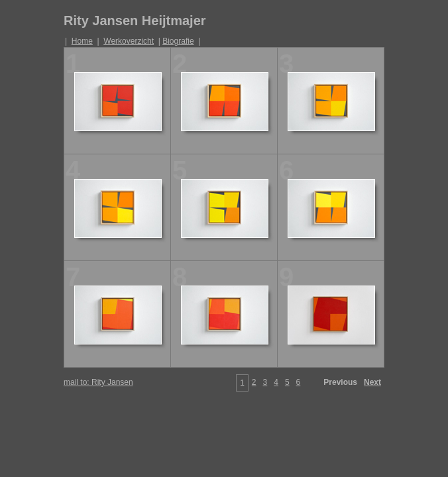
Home (82, 41)
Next (372, 382)
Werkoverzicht (129, 41)
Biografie (178, 41)
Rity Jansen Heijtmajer (135, 21)
